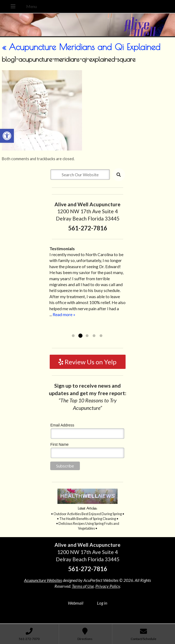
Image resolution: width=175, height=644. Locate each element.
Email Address (62, 425)
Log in (102, 603)
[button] (7, 136)
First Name (59, 444)
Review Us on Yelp (87, 362)
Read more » (64, 314)
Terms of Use (83, 586)
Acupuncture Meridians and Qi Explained (81, 47)
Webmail (76, 603)
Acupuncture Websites (43, 580)
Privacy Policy (108, 586)
